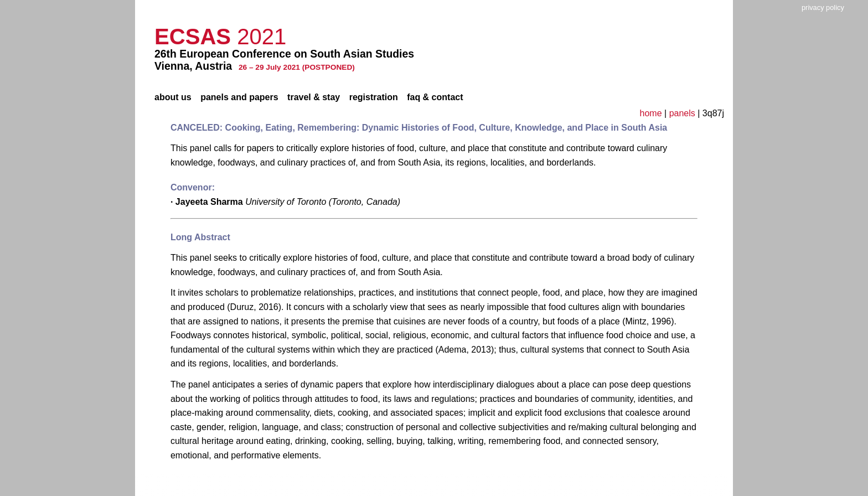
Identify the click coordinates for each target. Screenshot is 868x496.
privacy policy (823, 7)
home (651, 113)
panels (682, 113)
